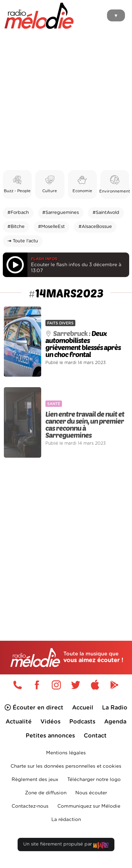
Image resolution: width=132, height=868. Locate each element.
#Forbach (18, 213)
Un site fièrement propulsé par (66, 846)
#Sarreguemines (61, 213)
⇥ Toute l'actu (23, 241)
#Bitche (16, 227)
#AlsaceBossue (95, 227)
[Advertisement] (66, 101)
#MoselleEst (51, 227)
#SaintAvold (106, 213)
